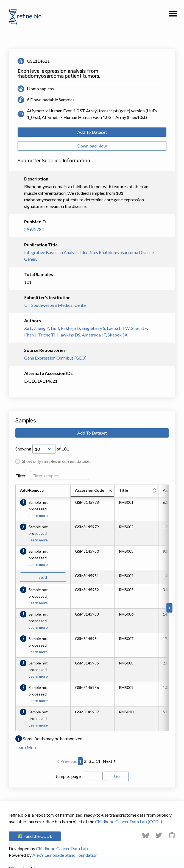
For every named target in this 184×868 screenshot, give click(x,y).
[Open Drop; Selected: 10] (44, 449)
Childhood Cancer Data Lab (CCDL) (129, 821)
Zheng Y (41, 328)
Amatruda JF (94, 335)
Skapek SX (118, 335)
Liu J (55, 328)
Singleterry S (93, 328)
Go (117, 776)
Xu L (28, 328)
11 (98, 761)
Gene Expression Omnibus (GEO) (55, 358)
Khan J (30, 335)
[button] (173, 15)
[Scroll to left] (15, 608)
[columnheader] (93, 491)
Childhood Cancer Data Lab (62, 848)
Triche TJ (47, 335)
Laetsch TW (118, 328)
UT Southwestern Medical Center (56, 305)
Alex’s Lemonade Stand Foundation (65, 855)
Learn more (38, 515)
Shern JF (139, 328)
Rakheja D (70, 328)
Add (43, 577)
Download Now (92, 146)
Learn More (26, 747)
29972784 (34, 229)
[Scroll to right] (169, 608)
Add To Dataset (92, 132)
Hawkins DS (69, 335)
